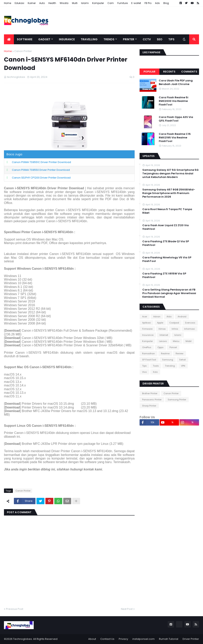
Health (52, 3)
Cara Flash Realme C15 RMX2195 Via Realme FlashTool (175, 138)
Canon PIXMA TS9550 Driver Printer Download (41, 170)
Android (182, 317)
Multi (75, 3)
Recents (169, 72)
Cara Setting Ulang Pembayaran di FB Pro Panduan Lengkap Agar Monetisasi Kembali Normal (169, 293)
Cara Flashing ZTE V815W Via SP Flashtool (164, 275)
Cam (111, 3)
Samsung (168, 360)
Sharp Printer (149, 406)
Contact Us (107, 639)
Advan (157, 317)
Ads (157, 3)
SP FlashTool (149, 360)
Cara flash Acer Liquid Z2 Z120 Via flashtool (166, 227)
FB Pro (148, 3)
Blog (166, 3)
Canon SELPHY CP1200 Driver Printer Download (41, 178)
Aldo (169, 317)
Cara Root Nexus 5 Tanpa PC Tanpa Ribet (167, 211)
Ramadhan (148, 353)
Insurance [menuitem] (67, 39)
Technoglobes (23, 639)
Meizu (176, 341)
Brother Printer (150, 393)
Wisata (64, 3)
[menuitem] (9, 39)
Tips (144, 366)
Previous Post (15, 609)
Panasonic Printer (152, 400)
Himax (162, 329)
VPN (183, 366)
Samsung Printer (177, 400)
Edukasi (19, 3)
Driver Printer (191, 639)
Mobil (189, 341)
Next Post (127, 609)
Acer (145, 317)
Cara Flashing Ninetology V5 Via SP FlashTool (167, 259)
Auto (42, 3)
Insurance (148, 335)
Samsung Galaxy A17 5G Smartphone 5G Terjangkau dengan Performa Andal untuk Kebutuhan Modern (170, 174)
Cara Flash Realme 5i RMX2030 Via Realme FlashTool (174, 101)
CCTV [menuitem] (147, 39)
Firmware (147, 329)
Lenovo (163, 341)
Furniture (123, 3)
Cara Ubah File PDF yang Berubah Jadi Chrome (176, 82)
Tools (156, 366)
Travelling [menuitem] (89, 39)
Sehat (182, 360)
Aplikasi (147, 323)
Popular (149, 72)
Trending (170, 366)
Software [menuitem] (25, 39)
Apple (160, 323)
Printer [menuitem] (129, 39)
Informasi (190, 329)
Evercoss (190, 323)
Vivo (144, 372)
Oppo (160, 347)
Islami (85, 3)
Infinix (175, 329)
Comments (189, 72)
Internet (164, 335)
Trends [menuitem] (109, 39)
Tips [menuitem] (171, 39)
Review (180, 353)
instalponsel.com (144, 639)
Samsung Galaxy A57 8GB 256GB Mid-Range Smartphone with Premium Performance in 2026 (169, 193)
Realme (165, 353)
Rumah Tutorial (169, 639)
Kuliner (32, 3)
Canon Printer (23, 51)
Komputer (98, 3)
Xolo (155, 372)
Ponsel (173, 347)
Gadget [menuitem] (44, 39)
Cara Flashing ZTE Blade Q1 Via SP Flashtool (166, 243)
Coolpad (174, 323)
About (92, 639)
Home (8, 3)
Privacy (123, 639)
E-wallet (136, 3)
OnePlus (147, 347)
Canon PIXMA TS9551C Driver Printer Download (41, 162)
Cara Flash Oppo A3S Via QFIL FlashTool (176, 119)
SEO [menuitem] (160, 39)
